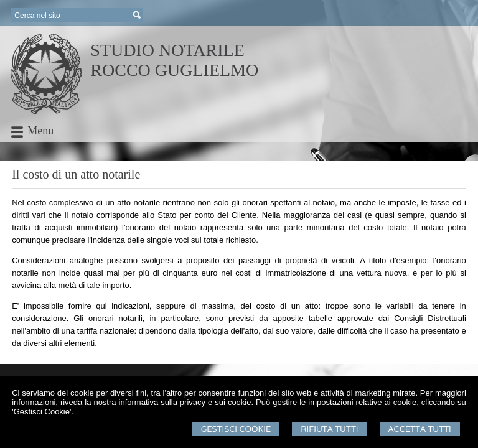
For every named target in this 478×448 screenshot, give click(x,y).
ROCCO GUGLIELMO (174, 70)
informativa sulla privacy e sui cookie (185, 402)
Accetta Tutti (420, 429)
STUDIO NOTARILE (167, 50)
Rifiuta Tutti (329, 429)
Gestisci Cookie (236, 429)
